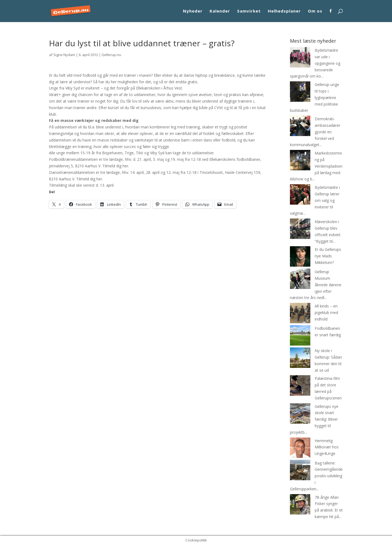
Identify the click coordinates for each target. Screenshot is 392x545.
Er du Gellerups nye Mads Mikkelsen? (328, 256)
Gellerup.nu (111, 55)
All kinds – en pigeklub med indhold (326, 312)
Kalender (220, 11)
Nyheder (193, 11)
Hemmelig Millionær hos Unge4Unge (327, 447)
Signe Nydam (64, 55)
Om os (315, 11)
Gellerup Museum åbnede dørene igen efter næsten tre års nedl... (316, 285)
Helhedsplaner (284, 11)
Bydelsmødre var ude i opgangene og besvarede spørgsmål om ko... (315, 63)
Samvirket (249, 11)
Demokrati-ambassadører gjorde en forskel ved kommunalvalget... (315, 132)
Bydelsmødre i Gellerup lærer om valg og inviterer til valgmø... (315, 200)
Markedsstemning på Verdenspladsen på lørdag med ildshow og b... (316, 166)
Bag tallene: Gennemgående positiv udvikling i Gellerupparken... (316, 476)
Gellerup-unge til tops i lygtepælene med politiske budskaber (315, 97)
